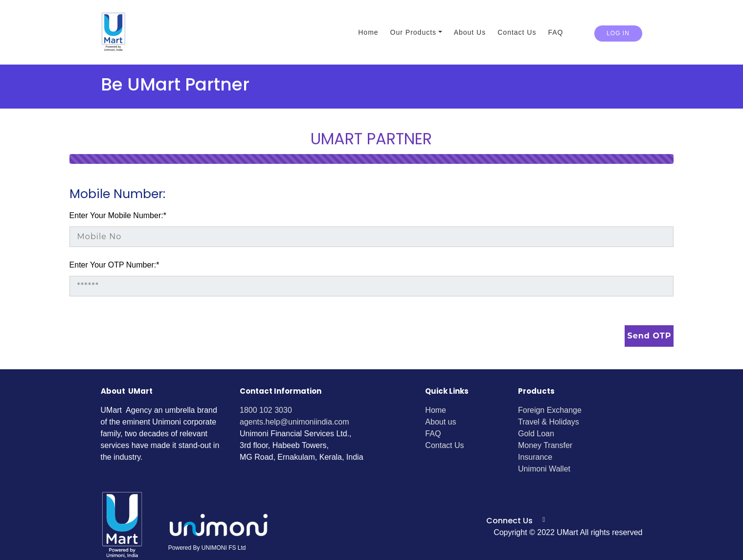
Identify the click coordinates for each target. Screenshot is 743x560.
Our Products (413, 32)
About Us (470, 32)
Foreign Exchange (550, 410)
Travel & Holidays (549, 422)
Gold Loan (536, 434)
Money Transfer (545, 445)
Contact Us (517, 32)
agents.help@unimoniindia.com (294, 422)
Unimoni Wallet (544, 469)
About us (440, 422)
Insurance (535, 457)
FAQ (555, 32)
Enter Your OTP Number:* (114, 265)
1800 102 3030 (266, 410)
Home (368, 32)
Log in (618, 33)
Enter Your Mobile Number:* (118, 215)
